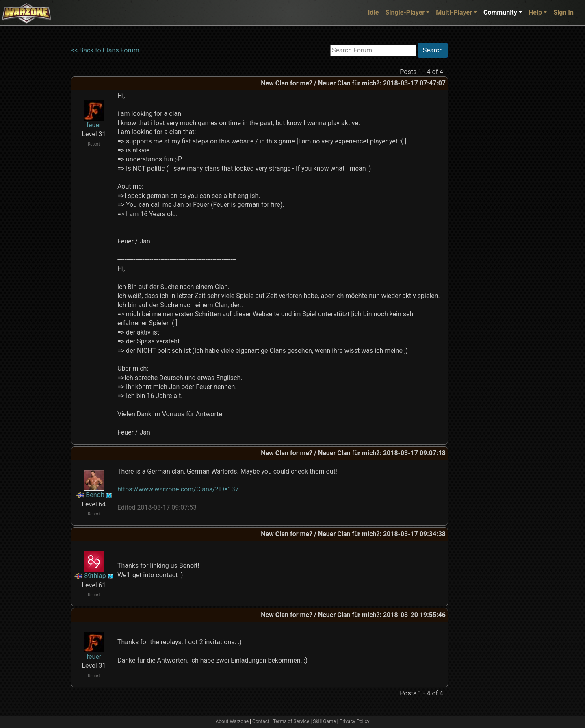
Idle (374, 12)
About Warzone (232, 721)
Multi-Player (454, 12)
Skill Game (324, 721)
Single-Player (405, 12)
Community (500, 12)
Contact (261, 721)
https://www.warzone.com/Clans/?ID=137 (178, 489)
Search (433, 50)
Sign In (563, 12)
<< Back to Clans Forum (105, 50)
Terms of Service (291, 721)
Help (535, 12)
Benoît (95, 495)
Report (94, 144)
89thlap (95, 576)
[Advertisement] (481, 165)
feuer (94, 125)
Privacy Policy (355, 721)
